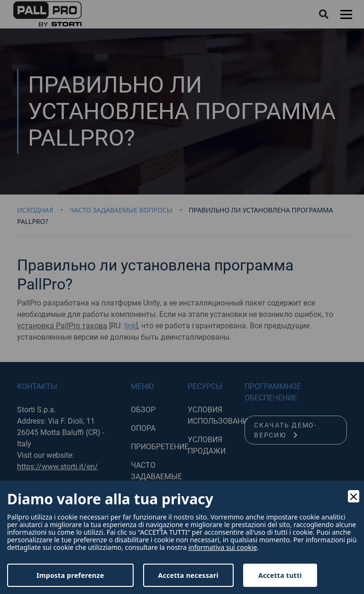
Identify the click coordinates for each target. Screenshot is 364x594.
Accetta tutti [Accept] (280, 575)
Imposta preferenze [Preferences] (70, 575)
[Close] (354, 496)
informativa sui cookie (223, 548)
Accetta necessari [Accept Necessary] (188, 575)
